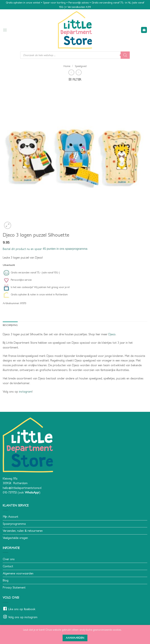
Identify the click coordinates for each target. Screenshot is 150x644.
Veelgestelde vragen (15, 538)
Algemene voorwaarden (18, 573)
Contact (8, 566)
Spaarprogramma (14, 524)
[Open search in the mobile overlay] (75, 55)
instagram (25, 391)
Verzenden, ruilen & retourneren (23, 531)
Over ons (9, 559)
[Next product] (71, 72)
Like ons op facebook (22, 609)
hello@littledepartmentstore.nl (22, 488)
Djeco (112, 334)
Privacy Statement (14, 587)
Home (67, 66)
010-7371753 (10, 492)
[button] (5, 30)
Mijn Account (10, 517)
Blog (6, 580)
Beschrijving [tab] (10, 325)
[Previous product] (79, 72)
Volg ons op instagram (23, 617)
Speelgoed (81, 66)
